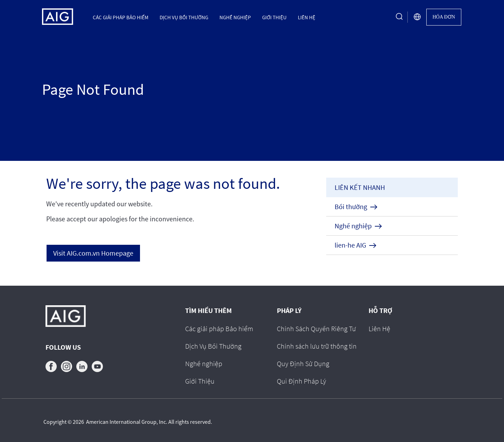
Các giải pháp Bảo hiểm (121, 17)
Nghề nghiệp (235, 17)
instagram (66, 366)
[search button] (399, 17)
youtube (97, 366)
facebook (51, 366)
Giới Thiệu (274, 17)
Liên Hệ (307, 17)
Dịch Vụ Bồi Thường (184, 17)
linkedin (82, 366)
